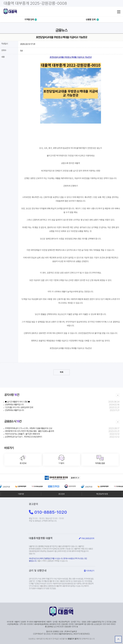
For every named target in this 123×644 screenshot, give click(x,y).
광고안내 (61, 494)
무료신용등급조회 (87, 538)
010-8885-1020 (48, 512)
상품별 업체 (92, 19)
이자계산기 (89, 571)
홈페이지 (75, 478)
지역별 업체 (31, 19)
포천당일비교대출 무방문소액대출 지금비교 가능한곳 (71, 57)
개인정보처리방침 (102, 494)
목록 (62, 372)
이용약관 (21, 494)
